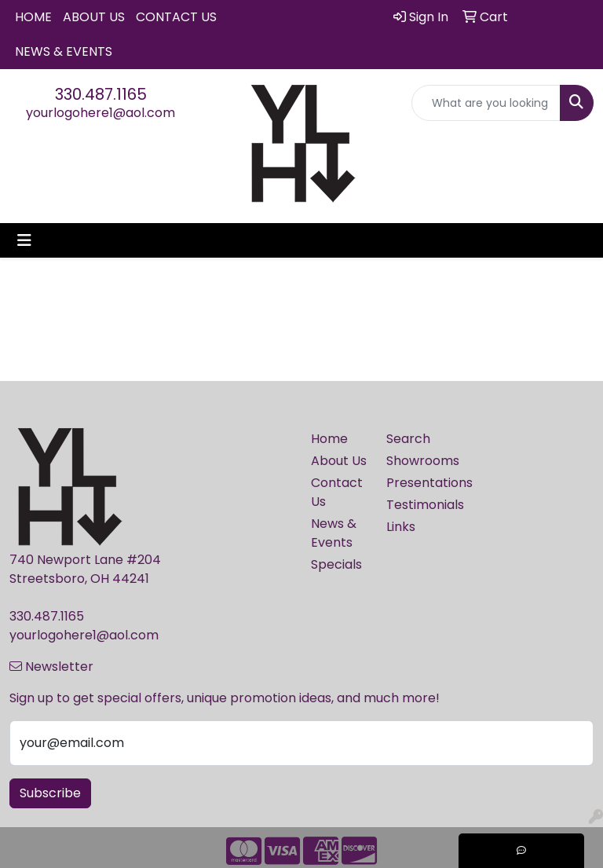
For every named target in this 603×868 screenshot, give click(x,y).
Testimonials (415, 505)
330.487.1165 (101, 94)
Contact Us (176, 17)
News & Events (64, 51)
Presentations (415, 483)
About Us (94, 17)
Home (33, 17)
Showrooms (415, 461)
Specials (336, 564)
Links (401, 527)
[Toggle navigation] (24, 240)
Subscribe (50, 793)
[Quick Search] (486, 103)
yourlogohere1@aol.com (100, 113)
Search (408, 439)
